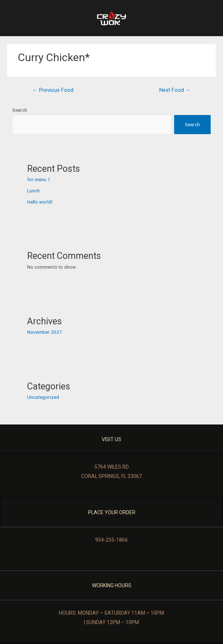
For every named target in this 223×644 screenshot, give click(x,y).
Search (20, 110)
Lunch (33, 191)
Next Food (175, 90)
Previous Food (53, 90)
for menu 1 (39, 179)
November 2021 (45, 332)
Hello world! (40, 202)
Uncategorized (43, 397)
